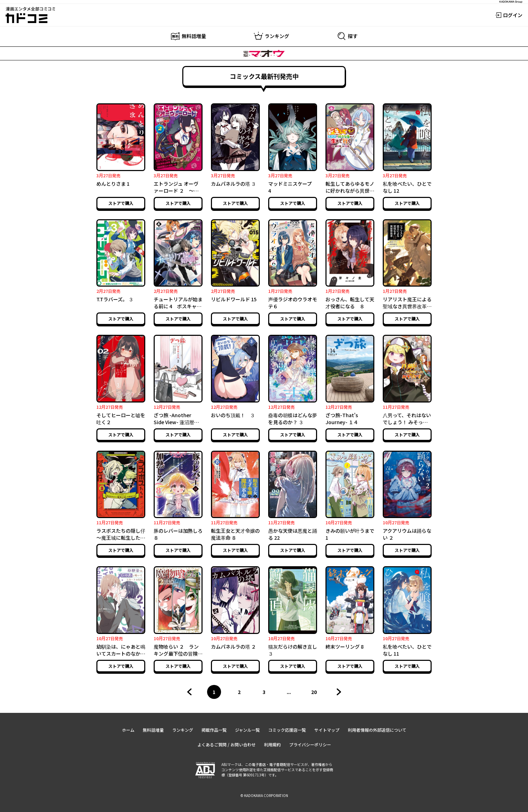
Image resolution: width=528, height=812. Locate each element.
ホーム (128, 730)
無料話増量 (153, 730)
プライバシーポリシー (310, 744)
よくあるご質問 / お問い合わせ (226, 744)
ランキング (183, 730)
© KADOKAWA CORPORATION (264, 795)
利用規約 (272, 744)
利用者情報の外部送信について (377, 730)
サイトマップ (327, 730)
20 (316, 694)
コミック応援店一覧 (287, 730)
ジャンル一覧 (247, 730)
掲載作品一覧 (214, 730)
